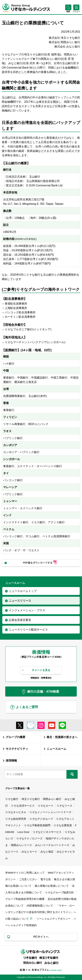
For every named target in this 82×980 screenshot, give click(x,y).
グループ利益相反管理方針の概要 (25, 899)
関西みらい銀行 (52, 799)
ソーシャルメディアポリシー (53, 919)
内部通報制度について (40, 906)
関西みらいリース (22, 845)
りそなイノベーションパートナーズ (50, 812)
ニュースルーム (56, 749)
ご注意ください (28, 879)
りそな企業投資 (63, 825)
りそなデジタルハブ (41, 819)
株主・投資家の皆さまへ (62, 737)
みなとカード (29, 852)
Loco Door (24, 832)
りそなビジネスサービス (47, 832)
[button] (68, 11)
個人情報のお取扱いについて (52, 886)
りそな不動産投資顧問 (37, 825)
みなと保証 (47, 852)
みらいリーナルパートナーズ (52, 845)
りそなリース (65, 806)
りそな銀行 (12, 799)
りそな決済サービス (23, 806)
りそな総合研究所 (16, 819)
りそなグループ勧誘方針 (60, 892)
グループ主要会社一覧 (17, 788)
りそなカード (46, 806)
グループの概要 (16, 737)
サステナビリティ (17, 749)
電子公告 (46, 879)
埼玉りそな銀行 (31, 799)
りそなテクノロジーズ (29, 838)
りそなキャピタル (16, 812)
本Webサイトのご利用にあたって (25, 873)
